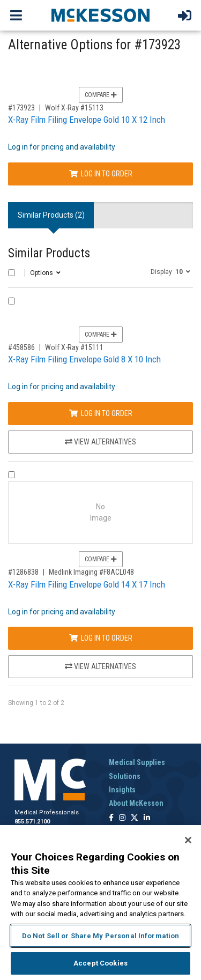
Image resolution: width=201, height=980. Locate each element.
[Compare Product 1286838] (12, 475)
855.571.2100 (32, 822)
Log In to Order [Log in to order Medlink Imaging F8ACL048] (101, 638)
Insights (122, 790)
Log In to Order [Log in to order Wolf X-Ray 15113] (101, 174)
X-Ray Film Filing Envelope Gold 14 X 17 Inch (87, 584)
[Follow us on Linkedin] (147, 818)
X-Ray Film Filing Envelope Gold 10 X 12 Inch (87, 120)
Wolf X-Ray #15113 (74, 108)
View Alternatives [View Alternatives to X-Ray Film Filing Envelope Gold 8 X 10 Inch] (100, 442)
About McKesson (136, 803)
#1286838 (23, 572)
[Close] (188, 840)
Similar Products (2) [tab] (51, 215)
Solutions (125, 776)
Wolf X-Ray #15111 (74, 347)
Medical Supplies (137, 762)
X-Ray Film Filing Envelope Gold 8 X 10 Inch (84, 359)
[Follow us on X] (135, 818)
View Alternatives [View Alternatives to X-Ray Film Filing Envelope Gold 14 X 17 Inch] (100, 666)
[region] (100, 903)
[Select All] (12, 273)
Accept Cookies (100, 963)
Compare (101, 95)
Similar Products (49, 253)
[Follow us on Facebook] (111, 818)
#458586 (21, 347)
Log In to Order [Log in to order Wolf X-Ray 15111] (101, 413)
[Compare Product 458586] (12, 301)
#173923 (21, 108)
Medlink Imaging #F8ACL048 (91, 572)
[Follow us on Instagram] (122, 818)
